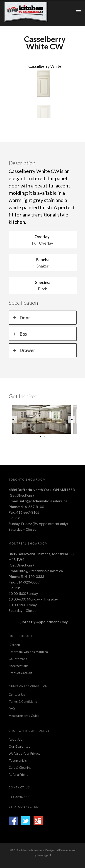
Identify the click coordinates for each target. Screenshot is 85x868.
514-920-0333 (32, 576)
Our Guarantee (19, 746)
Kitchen (14, 645)
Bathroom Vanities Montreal (29, 652)
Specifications (19, 666)
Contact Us (17, 695)
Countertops (18, 659)
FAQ (12, 709)
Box (20, 334)
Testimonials (18, 760)
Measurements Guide (24, 716)
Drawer (24, 350)
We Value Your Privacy (24, 753)
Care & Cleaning (20, 767)
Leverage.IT (44, 855)
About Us (15, 740)
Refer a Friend (18, 774)
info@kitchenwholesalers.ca (44, 501)
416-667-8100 (32, 507)
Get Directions (21, 495)
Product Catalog (20, 673)
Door (21, 318)
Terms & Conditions (23, 701)
